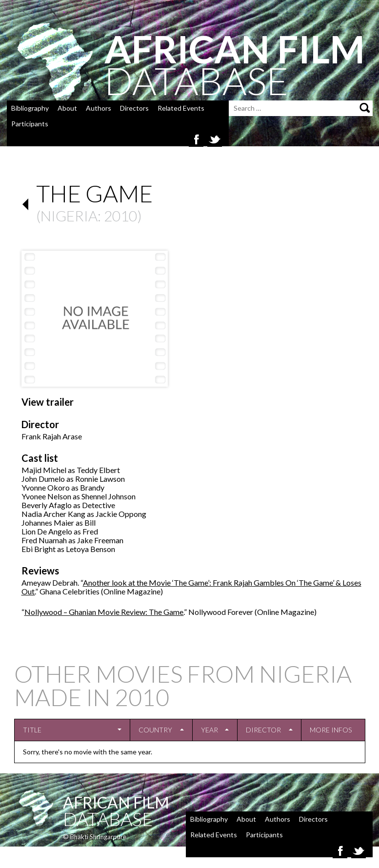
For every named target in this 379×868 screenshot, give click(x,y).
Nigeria (69, 216)
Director (263, 730)
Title (32, 730)
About (67, 108)
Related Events (181, 108)
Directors (134, 108)
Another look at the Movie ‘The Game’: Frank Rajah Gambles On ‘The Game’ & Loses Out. (191, 587)
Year (209, 730)
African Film (116, 802)
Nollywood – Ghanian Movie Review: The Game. (104, 612)
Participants (30, 124)
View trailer (48, 402)
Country (155, 730)
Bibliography (30, 108)
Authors (99, 108)
